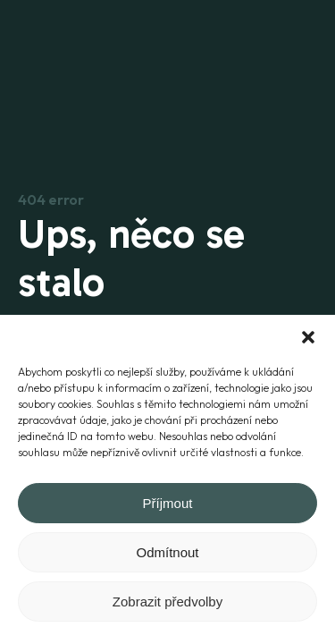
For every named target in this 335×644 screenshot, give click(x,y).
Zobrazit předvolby (167, 602)
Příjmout (168, 503)
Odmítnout (167, 552)
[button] (308, 337)
